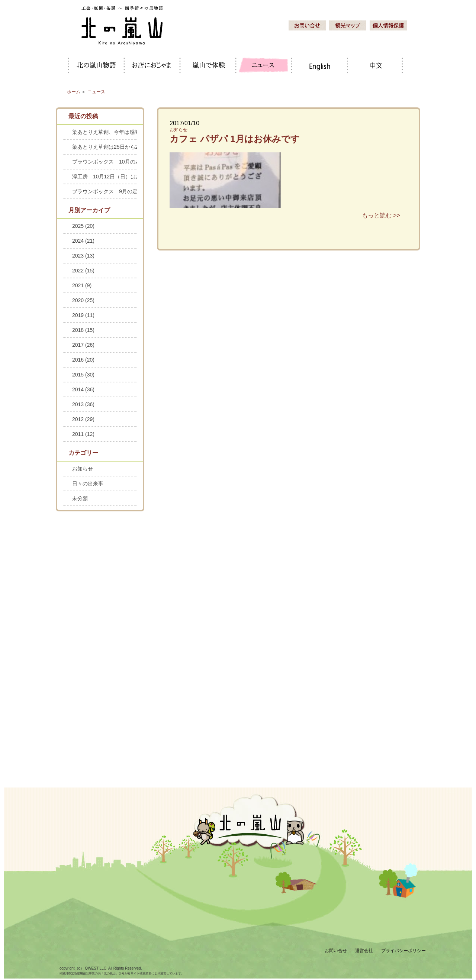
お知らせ (178, 130)
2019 (83, 315)
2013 (83, 404)
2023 (83, 256)
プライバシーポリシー (403, 951)
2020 (83, 300)
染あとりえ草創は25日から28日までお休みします (105, 147)
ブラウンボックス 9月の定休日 (105, 191)
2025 (83, 226)
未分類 (80, 498)
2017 (83, 345)
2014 (83, 389)
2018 (83, 330)
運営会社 (364, 951)
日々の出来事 (88, 483)
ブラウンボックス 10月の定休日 (105, 162)
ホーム (74, 92)
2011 (83, 434)
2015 (83, 375)
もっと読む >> (381, 215)
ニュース (96, 92)
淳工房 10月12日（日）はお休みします (105, 177)
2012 (83, 419)
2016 (83, 360)
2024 (83, 241)
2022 (83, 271)
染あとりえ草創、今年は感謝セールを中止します (105, 132)
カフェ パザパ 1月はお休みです (235, 139)
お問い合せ (336, 951)
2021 (82, 285)
